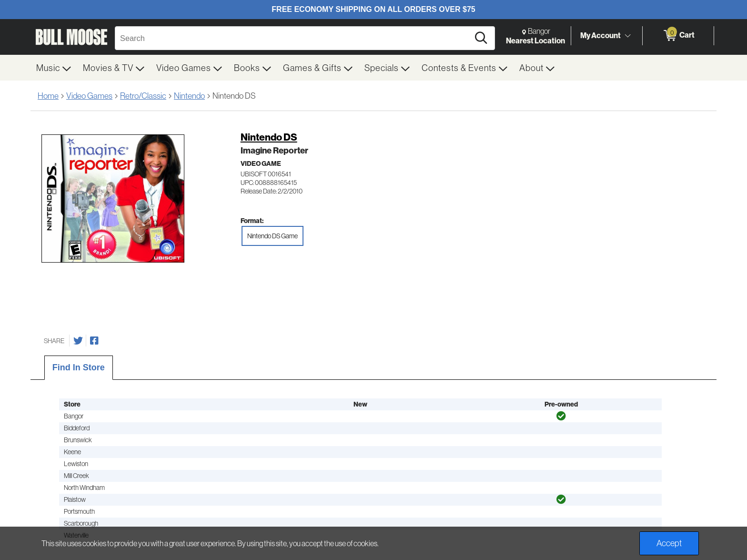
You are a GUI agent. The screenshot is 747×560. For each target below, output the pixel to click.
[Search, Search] (293, 38)
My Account (601, 35)
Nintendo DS (269, 137)
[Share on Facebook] (94, 341)
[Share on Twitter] (78, 341)
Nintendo (189, 96)
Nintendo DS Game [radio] (273, 236)
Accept (669, 543)
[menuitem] (54, 68)
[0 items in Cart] (678, 36)
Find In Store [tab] (79, 367)
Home (48, 96)
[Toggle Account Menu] (627, 36)
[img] (561, 416)
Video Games (89, 96)
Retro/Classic (143, 96)
